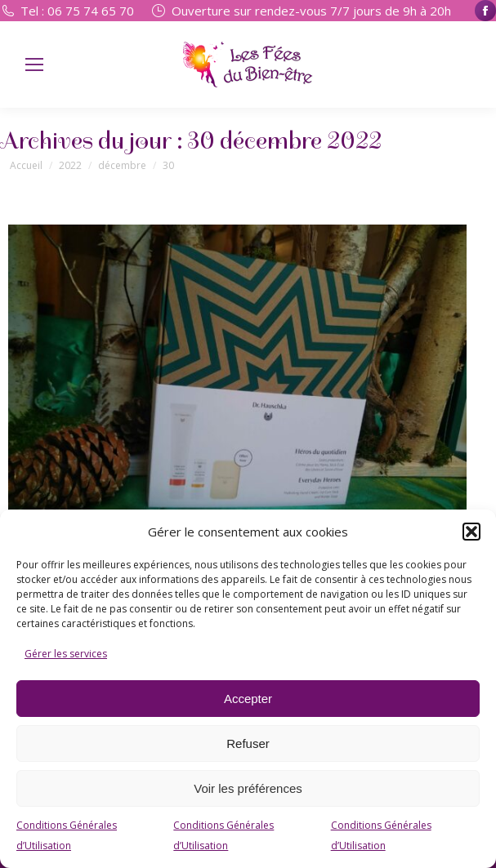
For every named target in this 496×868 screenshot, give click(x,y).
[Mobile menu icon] (34, 65)
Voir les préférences (248, 788)
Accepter (248, 699)
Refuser (248, 743)
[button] (471, 532)
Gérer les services (66, 654)
